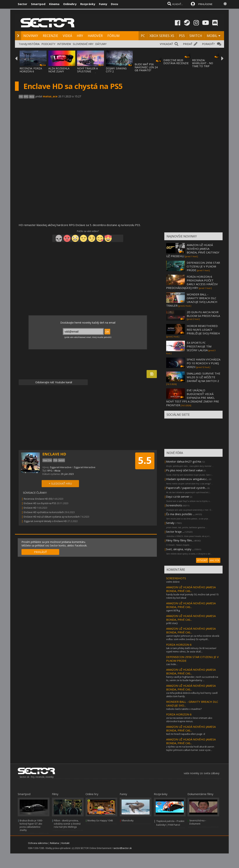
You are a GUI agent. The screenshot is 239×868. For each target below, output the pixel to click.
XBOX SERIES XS (162, 36)
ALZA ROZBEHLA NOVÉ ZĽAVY (59, 70)
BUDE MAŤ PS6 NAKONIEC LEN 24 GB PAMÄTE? (146, 67)
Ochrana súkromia (38, 843)
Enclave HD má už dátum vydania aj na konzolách (52, 517)
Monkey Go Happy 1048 (100, 821)
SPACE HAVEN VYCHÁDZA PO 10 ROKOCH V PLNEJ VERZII (204, 363)
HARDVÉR (95, 36)
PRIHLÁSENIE (205, 4)
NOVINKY (31, 36)
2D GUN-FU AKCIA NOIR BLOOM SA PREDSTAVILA (203, 314)
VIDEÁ (67, 36)
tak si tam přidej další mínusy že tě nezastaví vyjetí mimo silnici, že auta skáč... (191, 650)
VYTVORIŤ (202, 560)
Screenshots (174, 505)
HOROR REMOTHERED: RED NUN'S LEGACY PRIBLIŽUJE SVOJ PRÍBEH (203, 330)
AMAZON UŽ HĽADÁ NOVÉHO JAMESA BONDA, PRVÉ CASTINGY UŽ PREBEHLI (193, 250)
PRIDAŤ (188, 44)
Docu (114, 4)
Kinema (54, 4)
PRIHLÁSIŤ (40, 552)
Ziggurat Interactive (61, 467)
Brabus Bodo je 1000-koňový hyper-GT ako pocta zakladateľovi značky (31, 825)
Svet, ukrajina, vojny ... (180, 549)
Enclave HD (30, 508)
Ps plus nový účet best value (184, 470)
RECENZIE (50, 36)
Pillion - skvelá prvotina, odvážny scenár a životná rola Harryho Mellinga (67, 824)
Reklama (55, 843)
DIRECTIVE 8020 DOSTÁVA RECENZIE (176, 62)
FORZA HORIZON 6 (179, 645)
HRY (80, 36)
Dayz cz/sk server (178, 496)
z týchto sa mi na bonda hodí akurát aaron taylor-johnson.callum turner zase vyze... (190, 748)
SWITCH (196, 36)
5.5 (145, 460)
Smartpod (38, 4)
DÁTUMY (101, 44)
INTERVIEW (64, 44)
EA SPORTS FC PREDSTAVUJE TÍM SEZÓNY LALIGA (199, 346)
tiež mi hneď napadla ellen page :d (186, 734)
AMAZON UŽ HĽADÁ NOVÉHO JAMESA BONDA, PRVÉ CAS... (191, 589)
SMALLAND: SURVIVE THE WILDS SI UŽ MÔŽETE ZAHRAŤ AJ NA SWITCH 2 (204, 377)
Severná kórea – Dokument (198, 822)
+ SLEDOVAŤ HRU (60, 483)
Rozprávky (88, 4)
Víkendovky (128, 821)
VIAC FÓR (215, 560)
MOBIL (212, 36)
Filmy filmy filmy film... (180, 540)
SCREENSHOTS (176, 578)
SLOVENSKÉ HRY (83, 44)
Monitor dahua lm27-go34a (183, 461)
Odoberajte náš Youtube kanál (53, 382)
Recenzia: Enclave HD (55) (38, 499)
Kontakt (65, 843)
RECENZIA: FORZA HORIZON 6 (31, 70)
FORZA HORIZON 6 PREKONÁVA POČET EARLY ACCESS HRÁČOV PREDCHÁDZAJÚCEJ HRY (192, 282)
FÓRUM (113, 36)
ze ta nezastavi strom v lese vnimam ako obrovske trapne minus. (189, 720)
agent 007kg (173, 610)
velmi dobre (173, 582)
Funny (103, 4)
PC (143, 36)
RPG (50, 471)
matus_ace (50, 96)
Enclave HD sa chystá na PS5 (40, 503)
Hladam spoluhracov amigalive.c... (187, 479)
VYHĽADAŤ (166, 44)
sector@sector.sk (122, 848)
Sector (22, 4)
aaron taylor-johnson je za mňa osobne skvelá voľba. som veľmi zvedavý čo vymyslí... (193, 637)
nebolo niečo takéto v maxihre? (184, 709)
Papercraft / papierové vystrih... (186, 488)
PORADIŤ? (208, 44)
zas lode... (172, 664)
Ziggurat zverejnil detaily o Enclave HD (45, 521)
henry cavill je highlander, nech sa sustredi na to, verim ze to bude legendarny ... (192, 679)
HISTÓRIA (34, 44)
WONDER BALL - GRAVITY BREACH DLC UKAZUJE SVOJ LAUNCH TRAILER (192, 300)
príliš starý (172, 623)
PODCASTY (48, 44)
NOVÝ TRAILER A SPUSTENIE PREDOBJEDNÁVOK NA (89, 73)
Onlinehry (70, 4)
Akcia (57, 471)
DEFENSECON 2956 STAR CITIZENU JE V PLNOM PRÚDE (203, 266)
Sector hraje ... (175, 532)
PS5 (182, 36)
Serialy (170, 523)
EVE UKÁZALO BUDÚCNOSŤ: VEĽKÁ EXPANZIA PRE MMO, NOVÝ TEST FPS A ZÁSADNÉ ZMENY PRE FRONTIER (193, 398)
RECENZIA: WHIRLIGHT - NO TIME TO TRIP (203, 63)
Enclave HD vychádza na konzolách (44, 512)
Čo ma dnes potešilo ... (180, 514)
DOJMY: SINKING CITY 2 (116, 70)
